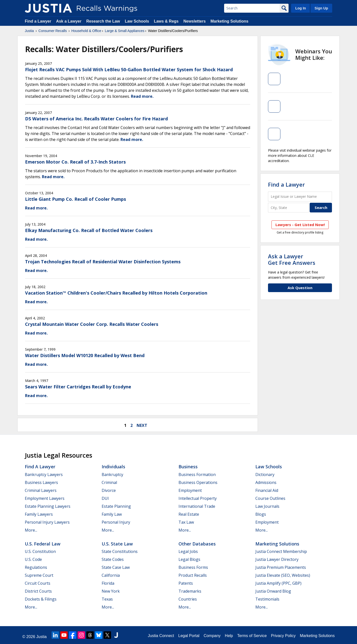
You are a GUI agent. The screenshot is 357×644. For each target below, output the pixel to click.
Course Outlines (270, 498)
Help (229, 636)
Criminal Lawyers (41, 490)
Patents (186, 583)
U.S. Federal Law (43, 544)
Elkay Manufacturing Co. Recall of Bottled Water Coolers (89, 230)
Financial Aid (267, 490)
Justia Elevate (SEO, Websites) (283, 575)
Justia (29, 31)
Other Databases (197, 544)
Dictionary (265, 475)
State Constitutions (120, 551)
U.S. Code (33, 559)
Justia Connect (161, 636)
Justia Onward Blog (273, 591)
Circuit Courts (38, 583)
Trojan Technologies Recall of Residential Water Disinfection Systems (103, 262)
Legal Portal (189, 636)
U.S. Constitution (40, 551)
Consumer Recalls (53, 31)
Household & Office (86, 31)
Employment (190, 490)
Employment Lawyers (45, 498)
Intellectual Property (198, 498)
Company (212, 636)
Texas (107, 599)
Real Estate (189, 514)
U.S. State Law (117, 544)
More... (31, 530)
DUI (105, 498)
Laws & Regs (166, 21)
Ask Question (300, 288)
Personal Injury (116, 522)
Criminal (109, 482)
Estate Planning (116, 506)
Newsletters (195, 21)
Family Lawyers (39, 514)
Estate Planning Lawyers (48, 506)
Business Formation (197, 475)
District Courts (38, 591)
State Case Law (116, 567)
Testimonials (267, 599)
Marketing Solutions (229, 21)
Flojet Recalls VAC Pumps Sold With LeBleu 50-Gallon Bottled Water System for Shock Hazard (129, 69)
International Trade (197, 506)
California (111, 575)
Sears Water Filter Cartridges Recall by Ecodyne (78, 387)
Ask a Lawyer (69, 21)
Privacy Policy (283, 636)
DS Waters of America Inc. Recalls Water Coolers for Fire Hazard (96, 119)
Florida (108, 583)
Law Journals (267, 506)
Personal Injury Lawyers (47, 522)
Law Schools (137, 21)
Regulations (36, 567)
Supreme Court (39, 575)
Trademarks (190, 591)
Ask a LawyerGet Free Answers (292, 259)
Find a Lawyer (38, 21)
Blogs (261, 514)
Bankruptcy (112, 475)
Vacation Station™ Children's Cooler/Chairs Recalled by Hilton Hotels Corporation (116, 293)
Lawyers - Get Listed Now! (300, 225)
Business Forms (193, 567)
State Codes (113, 559)
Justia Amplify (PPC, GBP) (278, 583)
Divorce (109, 490)
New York (111, 591)
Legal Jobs (188, 551)
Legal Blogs (189, 559)
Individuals (113, 467)
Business (188, 467)
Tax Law (186, 522)
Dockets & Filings (41, 599)
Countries (188, 599)
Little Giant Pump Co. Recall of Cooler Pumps (75, 199)
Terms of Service (252, 636)
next (142, 425)
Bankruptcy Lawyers (44, 475)
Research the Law (103, 21)
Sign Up (321, 8)
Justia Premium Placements (281, 567)
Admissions (266, 482)
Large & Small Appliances (125, 31)
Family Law (112, 514)
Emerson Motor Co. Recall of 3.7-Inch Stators (75, 162)
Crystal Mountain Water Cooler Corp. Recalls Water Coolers (92, 324)
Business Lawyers (41, 482)
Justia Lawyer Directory (277, 559)
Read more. (142, 96)
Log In (301, 8)
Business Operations (198, 482)
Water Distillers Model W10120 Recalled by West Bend (85, 355)
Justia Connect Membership (281, 551)
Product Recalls (193, 575)
